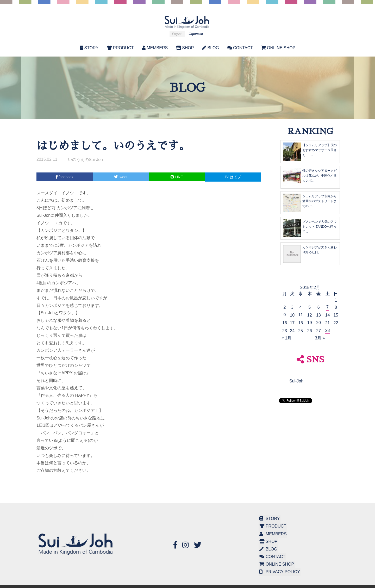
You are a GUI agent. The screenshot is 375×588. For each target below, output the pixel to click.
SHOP (185, 48)
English (177, 34)
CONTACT (240, 48)
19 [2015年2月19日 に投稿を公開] (310, 323)
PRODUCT (120, 48)
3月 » (320, 338)
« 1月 (286, 338)
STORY (89, 48)
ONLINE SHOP (278, 48)
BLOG (210, 48)
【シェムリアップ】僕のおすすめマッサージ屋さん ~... (320, 150)
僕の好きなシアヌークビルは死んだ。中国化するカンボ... (320, 176)
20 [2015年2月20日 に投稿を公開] (318, 323)
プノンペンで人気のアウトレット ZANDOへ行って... (320, 227)
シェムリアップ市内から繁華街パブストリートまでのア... (320, 201)
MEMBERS (155, 48)
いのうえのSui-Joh (85, 160)
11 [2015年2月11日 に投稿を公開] (301, 315)
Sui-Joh (296, 381)
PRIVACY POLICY (279, 566)
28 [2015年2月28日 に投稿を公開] (328, 330)
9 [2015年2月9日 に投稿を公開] (285, 315)
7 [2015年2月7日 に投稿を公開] (327, 307)
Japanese (196, 34)
